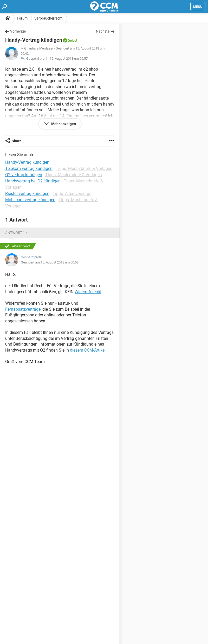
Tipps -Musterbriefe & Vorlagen (84, 168)
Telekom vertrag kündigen (29, 168)
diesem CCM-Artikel (88, 350)
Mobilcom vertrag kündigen (30, 200)
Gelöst (72, 41)
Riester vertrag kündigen (27, 194)
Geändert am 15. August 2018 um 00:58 (50, 262)
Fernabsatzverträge (23, 309)
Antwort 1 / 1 (18, 233)
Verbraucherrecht (48, 18)
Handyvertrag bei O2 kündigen (33, 181)
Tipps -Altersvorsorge (72, 194)
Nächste (103, 31)
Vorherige (18, 31)
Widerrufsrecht (88, 292)
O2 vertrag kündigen (24, 175)
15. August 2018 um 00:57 (69, 59)
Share (17, 141)
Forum (22, 18)
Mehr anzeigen (63, 124)
